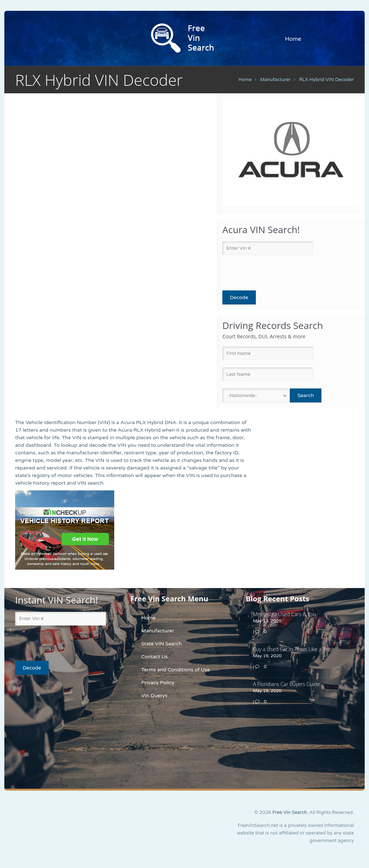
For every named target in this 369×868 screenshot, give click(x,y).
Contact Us (154, 657)
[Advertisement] (60, 734)
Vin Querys (154, 696)
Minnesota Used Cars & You (284, 614)
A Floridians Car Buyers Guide (286, 684)
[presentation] (264, 273)
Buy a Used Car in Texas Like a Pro (292, 649)
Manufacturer (158, 631)
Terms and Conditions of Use (176, 670)
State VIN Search (161, 644)
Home (293, 39)
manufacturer (275, 80)
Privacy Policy (158, 683)
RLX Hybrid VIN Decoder (326, 80)
